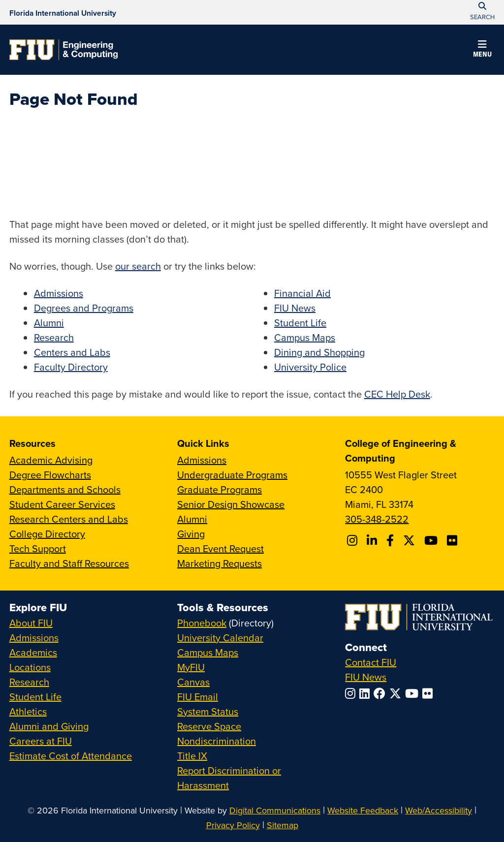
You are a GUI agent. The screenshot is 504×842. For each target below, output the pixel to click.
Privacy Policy (233, 825)
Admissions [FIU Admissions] (34, 638)
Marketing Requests (220, 563)
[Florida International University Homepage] (63, 12)
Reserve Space (209, 726)
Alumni (49, 323)
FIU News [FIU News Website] (366, 677)
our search (138, 266)
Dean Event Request (220, 548)
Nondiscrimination (217, 741)
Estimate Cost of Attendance (71, 756)
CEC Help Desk (397, 394)
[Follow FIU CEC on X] (410, 540)
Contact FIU (371, 662)
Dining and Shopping (319, 352)
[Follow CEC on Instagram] (354, 540)
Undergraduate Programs (232, 475)
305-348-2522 (377, 519)
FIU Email (198, 697)
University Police (310, 367)
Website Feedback (363, 810)
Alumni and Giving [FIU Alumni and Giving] (49, 726)
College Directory (47, 534)
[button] (482, 50)
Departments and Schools (65, 489)
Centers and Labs (72, 352)
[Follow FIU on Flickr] (429, 693)
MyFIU (191, 667)
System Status (208, 711)
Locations (30, 667)
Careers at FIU (41, 741)
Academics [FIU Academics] (33, 652)
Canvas (193, 682)
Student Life (300, 323)
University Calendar (220, 638)
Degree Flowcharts (50, 475)
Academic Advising (51, 460)
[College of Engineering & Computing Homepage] (63, 50)
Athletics (28, 711)
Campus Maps (305, 337)
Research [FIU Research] (29, 682)
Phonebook (202, 623)
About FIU (31, 623)
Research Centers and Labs (69, 519)
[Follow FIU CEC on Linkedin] (373, 540)
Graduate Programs (220, 489)
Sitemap (283, 825)
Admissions (59, 293)
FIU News (295, 308)
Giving (191, 534)
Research (54, 337)
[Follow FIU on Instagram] (352, 693)
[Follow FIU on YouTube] (414, 693)
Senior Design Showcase (231, 504)
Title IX (192, 756)
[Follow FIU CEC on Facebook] (392, 540)
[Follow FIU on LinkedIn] (366, 693)
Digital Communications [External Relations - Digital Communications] (275, 810)
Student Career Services (62, 504)
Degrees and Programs (84, 308)
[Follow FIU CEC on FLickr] (454, 540)
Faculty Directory (71, 367)
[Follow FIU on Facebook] (381, 693)
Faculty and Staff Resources (69, 563)
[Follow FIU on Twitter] (397, 693)
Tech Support (38, 548)
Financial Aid (302, 293)
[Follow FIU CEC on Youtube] (432, 540)
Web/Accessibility (439, 810)
